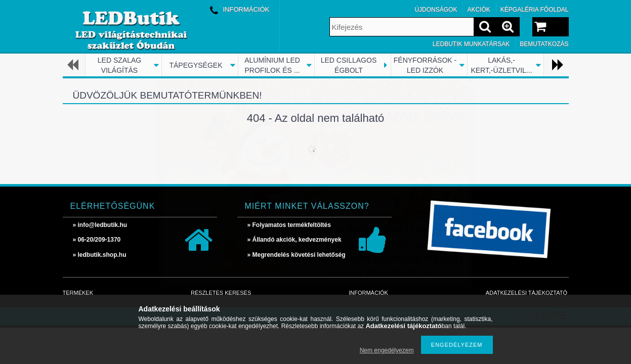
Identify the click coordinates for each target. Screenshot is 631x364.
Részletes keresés (221, 293)
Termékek (78, 293)
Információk (368, 293)
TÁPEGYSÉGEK (196, 65)
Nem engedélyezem (387, 350)
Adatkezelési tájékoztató (527, 293)
